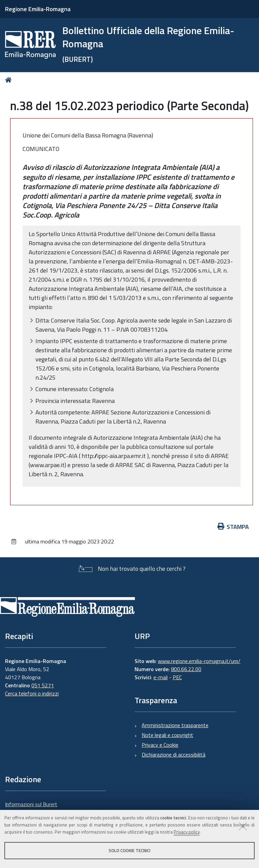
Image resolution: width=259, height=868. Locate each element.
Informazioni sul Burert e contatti (31, 808)
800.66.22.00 (186, 669)
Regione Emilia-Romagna (38, 9)
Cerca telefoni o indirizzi (32, 693)
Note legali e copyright (167, 735)
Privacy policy (187, 832)
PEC (177, 677)
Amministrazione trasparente (175, 725)
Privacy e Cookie (160, 745)
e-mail (161, 677)
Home (10, 80)
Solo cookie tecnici (129, 850)
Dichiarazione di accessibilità (174, 755)
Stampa (233, 527)
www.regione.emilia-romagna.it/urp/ (199, 661)
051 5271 (43, 685)
